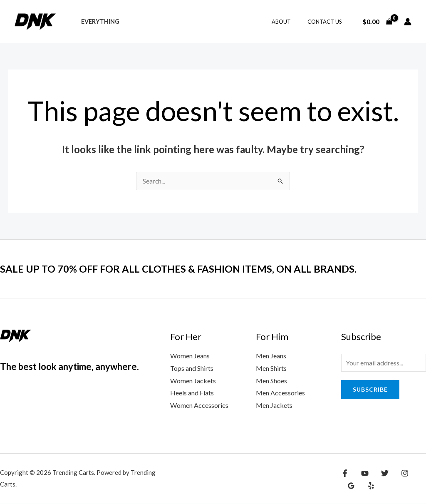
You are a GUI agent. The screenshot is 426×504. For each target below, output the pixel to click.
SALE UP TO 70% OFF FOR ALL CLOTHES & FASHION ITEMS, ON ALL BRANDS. (193, 269)
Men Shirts (271, 369)
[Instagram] (399, 474)
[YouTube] (363, 474)
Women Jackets (193, 381)
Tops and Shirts (192, 369)
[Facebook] (345, 474)
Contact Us (328, 22)
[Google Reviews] (416, 474)
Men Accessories (280, 393)
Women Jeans (190, 356)
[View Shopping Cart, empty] (377, 22)
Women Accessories (199, 406)
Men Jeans (271, 356)
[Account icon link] (408, 22)
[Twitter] (381, 474)
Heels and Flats (192, 393)
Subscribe (370, 391)
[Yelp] (350, 486)
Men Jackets (274, 406)
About (290, 22)
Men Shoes (271, 381)
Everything (98, 21)
